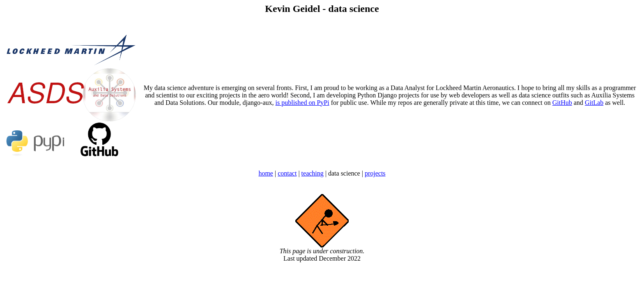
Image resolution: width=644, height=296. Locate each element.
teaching (313, 173)
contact (287, 173)
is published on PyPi (302, 103)
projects (375, 173)
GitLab (594, 103)
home (266, 173)
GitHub (562, 103)
